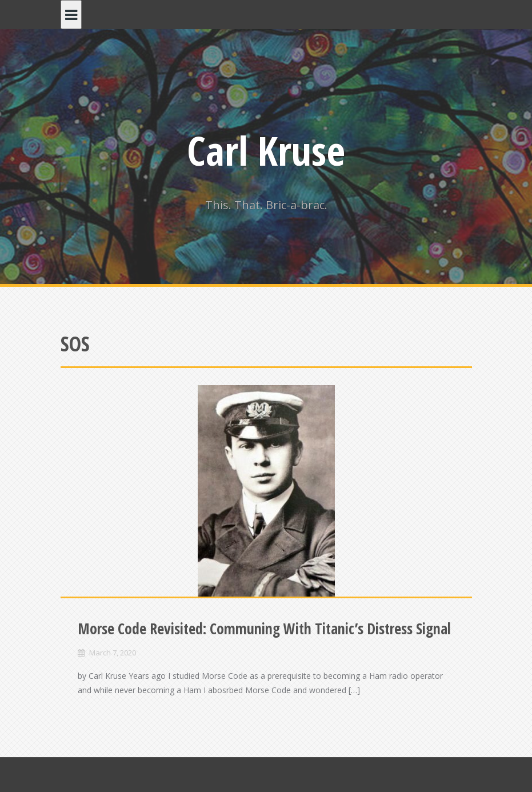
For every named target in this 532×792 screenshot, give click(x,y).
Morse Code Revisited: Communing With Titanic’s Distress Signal (264, 629)
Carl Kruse (266, 150)
